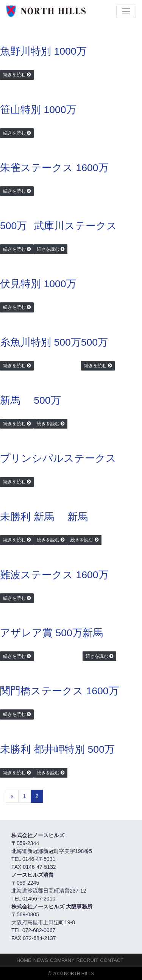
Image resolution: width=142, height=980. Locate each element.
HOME (24, 960)
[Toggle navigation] (126, 11)
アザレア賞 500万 (41, 633)
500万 (13, 226)
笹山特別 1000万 (38, 110)
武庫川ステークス (75, 226)
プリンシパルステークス (58, 458)
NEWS (41, 960)
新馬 (10, 400)
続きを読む (14, 75)
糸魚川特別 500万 (41, 342)
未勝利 (15, 517)
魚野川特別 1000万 (43, 51)
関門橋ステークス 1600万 (59, 691)
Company (62, 960)
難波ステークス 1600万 (54, 575)
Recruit (87, 960)
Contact (112, 960)
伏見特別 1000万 (38, 284)
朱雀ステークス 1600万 (54, 168)
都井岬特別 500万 (74, 749)
